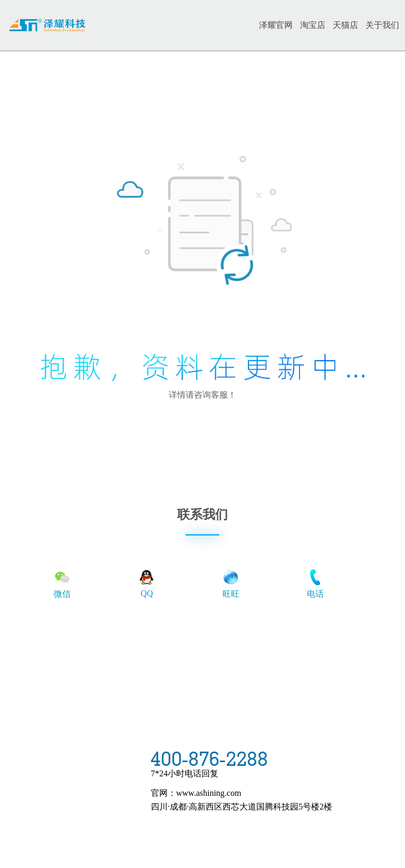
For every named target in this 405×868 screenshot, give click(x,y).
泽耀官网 (276, 25)
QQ (147, 583)
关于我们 (382, 25)
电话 (315, 583)
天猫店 (345, 25)
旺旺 (231, 583)
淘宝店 (313, 25)
